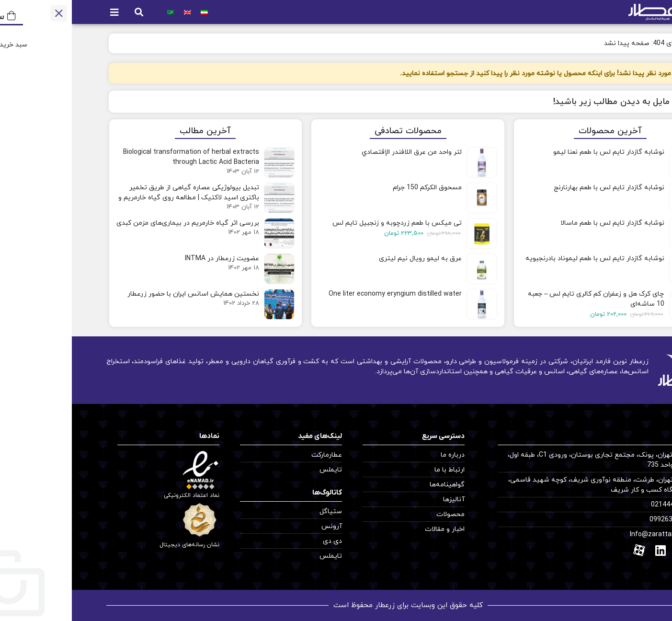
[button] (67, 12)
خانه (624, 43)
